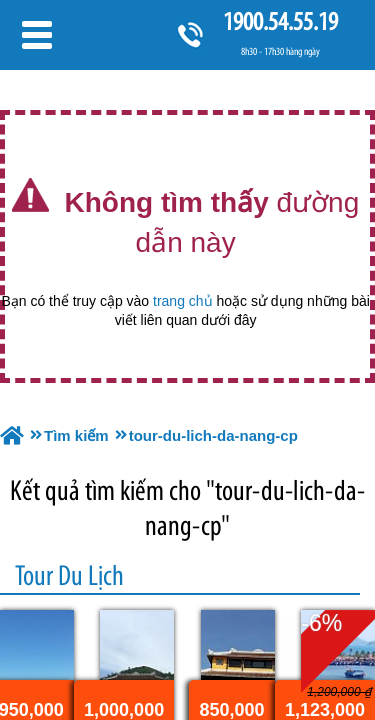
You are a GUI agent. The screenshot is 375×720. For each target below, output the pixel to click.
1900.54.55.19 (280, 21)
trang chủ (183, 301)
